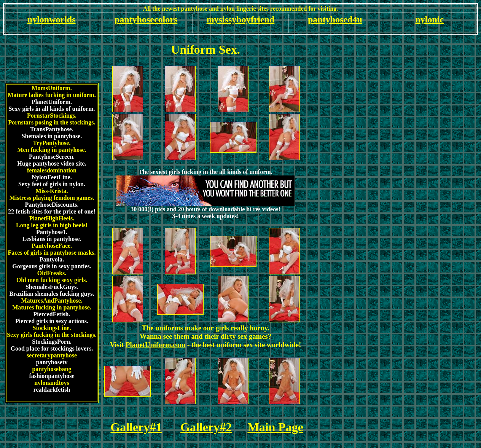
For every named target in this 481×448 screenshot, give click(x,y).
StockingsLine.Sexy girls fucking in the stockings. (52, 331)
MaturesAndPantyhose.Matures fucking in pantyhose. (52, 304)
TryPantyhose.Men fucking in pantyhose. (52, 146)
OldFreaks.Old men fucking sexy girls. (52, 277)
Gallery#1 (136, 427)
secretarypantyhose (52, 355)
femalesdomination (52, 170)
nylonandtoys (52, 383)
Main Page (275, 427)
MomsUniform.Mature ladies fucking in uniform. (52, 92)
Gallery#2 (206, 427)
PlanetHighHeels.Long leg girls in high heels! (52, 222)
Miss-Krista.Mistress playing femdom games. (52, 194)
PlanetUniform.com (155, 345)
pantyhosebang (52, 369)
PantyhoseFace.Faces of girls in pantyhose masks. (52, 249)
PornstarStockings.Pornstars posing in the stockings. (52, 119)
